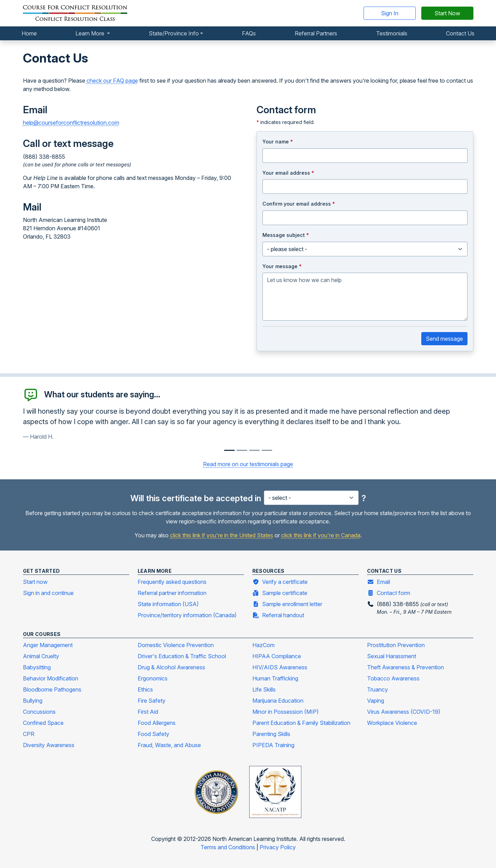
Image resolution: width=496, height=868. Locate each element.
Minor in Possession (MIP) (286, 712)
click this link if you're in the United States (222, 535)
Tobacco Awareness (393, 678)
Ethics (145, 689)
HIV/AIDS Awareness (280, 667)
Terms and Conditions (229, 847)
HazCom (263, 645)
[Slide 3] (267, 450)
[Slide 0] (229, 450)
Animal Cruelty (41, 656)
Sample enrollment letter (287, 604)
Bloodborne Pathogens (52, 689)
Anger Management (48, 645)
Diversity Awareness (49, 745)
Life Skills (264, 689)
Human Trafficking (275, 678)
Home (29, 33)
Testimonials (392, 33)
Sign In (390, 13)
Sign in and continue (48, 593)
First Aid (148, 712)
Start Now (447, 13)
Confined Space (43, 723)
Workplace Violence (392, 723)
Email (379, 581)
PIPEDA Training (273, 745)
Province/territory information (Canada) (187, 615)
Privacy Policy (278, 847)
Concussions (39, 712)
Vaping (376, 701)
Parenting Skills (271, 734)
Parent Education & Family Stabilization (301, 723)
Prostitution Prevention (396, 645)
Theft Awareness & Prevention (405, 667)
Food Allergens (157, 723)
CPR (29, 734)
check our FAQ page (112, 81)
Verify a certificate (280, 581)
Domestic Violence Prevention (176, 645)
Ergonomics (153, 678)
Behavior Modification (51, 678)
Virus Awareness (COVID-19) (404, 712)
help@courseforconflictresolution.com (71, 123)
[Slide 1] (242, 450)
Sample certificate (280, 593)
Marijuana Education (278, 701)
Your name (278, 142)
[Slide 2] (254, 450)
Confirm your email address (299, 204)
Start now (35, 582)
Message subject (286, 235)
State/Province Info (174, 33)
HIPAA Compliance (277, 656)
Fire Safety (152, 701)
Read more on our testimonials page (248, 464)
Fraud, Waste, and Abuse (169, 745)
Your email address (288, 173)
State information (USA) (168, 604)
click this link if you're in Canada (321, 535)
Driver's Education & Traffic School (182, 656)
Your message (282, 266)
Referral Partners (316, 33)
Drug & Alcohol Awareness (171, 667)
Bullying (33, 701)
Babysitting (37, 667)
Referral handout (278, 615)
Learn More (91, 33)
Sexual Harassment (392, 656)
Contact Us (460, 33)
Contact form (389, 593)
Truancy (377, 689)
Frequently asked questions (172, 582)
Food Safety (153, 734)
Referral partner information (172, 593)
